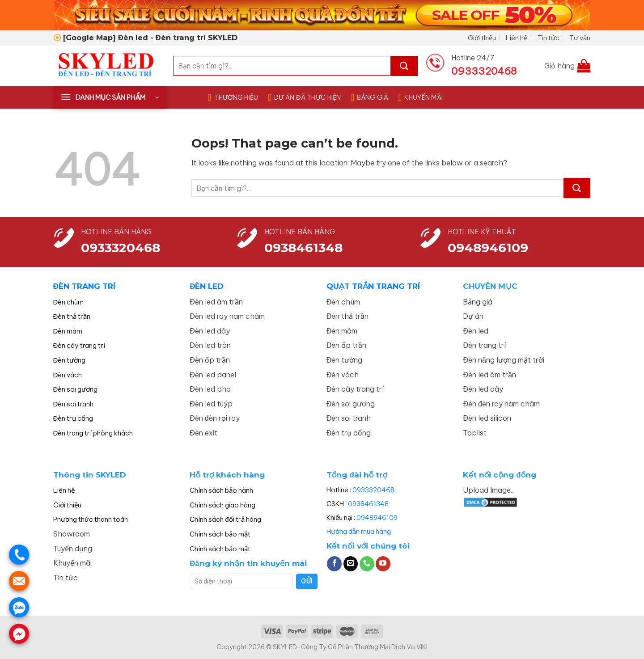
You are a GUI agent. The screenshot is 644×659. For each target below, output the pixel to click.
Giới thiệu (482, 38)
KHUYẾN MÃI (421, 97)
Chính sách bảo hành (221, 490)
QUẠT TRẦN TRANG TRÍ (373, 286)
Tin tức (549, 38)
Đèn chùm (69, 302)
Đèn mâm (68, 331)
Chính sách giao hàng (222, 505)
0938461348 (368, 504)
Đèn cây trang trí (79, 345)
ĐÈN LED (207, 286)
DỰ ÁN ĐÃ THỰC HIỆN (305, 97)
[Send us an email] (351, 564)
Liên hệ (517, 38)
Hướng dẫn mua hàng (359, 531)
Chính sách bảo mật (220, 534)
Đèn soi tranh (74, 404)
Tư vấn (580, 38)
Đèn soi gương (76, 389)
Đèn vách (68, 375)
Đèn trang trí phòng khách (93, 433)
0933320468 (121, 248)
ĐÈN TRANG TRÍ (84, 286)
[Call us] (367, 564)
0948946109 (377, 517)
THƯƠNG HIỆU (233, 97)
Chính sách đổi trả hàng (225, 519)
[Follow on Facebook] (334, 564)
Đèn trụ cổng (73, 418)
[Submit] (404, 66)
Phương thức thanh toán (91, 519)
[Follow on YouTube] (383, 564)
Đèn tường (70, 360)
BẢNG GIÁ (370, 97)
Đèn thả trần (72, 316)
